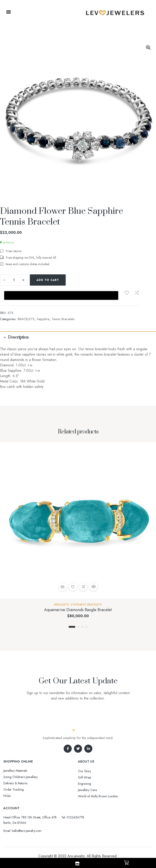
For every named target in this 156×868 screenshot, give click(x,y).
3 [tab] (82, 627)
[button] (8, 12)
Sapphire (43, 319)
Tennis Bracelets (63, 319)
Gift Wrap (84, 777)
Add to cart (48, 280)
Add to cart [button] (63, 587)
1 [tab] (72, 627)
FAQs (7, 796)
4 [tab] (87, 627)
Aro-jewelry (76, 856)
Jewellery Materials (15, 771)
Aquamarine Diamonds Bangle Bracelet (78, 610)
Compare (137, 293)
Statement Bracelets (86, 605)
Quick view (93, 587)
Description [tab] (18, 337)
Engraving (84, 784)
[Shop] (77, 864)
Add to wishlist (127, 293)
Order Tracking (14, 789)
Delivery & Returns (15, 783)
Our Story (84, 771)
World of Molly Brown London (98, 796)
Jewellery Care (87, 790)
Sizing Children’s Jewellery (21, 777)
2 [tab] (78, 627)
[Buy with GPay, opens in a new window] (61, 295)
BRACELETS (26, 319)
